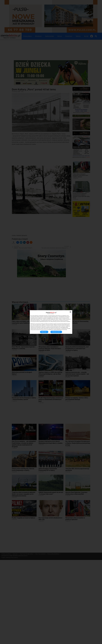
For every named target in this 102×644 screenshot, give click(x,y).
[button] (70, 312)
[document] (51, 322)
